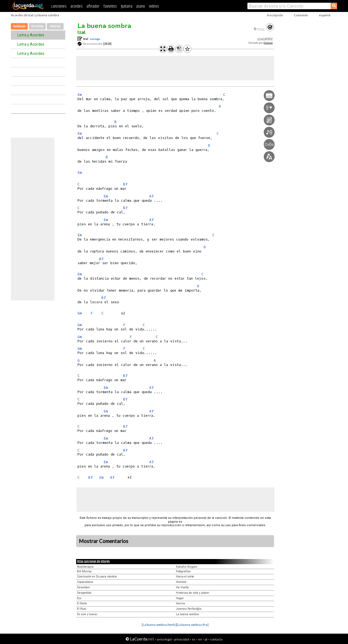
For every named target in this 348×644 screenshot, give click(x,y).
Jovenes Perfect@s (189, 609)
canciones (59, 6)
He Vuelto (182, 587)
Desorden (83, 587)
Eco (79, 598)
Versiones (19, 26)
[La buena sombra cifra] (192, 625)
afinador (93, 6)
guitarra (127, 6)
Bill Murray (84, 571)
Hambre (181, 582)
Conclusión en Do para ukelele (97, 577)
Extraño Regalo (187, 567)
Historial (55, 26)
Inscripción (275, 15)
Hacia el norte (185, 577)
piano (141, 6)
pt (206, 639)
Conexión (301, 15)
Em (80, 95)
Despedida (84, 593)
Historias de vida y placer (193, 593)
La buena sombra (104, 26)
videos (154, 6)
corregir (95, 39)
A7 (151, 196)
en (200, 639)
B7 (125, 184)
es (194, 639)
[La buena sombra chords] (159, 625)
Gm (80, 313)
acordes (76, 6)
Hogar (180, 598)
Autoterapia (85, 567)
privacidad (182, 639)
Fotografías (183, 571)
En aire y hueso (87, 614)
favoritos (110, 6)
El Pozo (82, 609)
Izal (82, 32)
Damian (268, 43)
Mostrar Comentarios (104, 541)
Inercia (180, 603)
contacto (216, 639)
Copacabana (85, 582)
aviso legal (164, 639)
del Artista (37, 26)
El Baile (82, 603)
